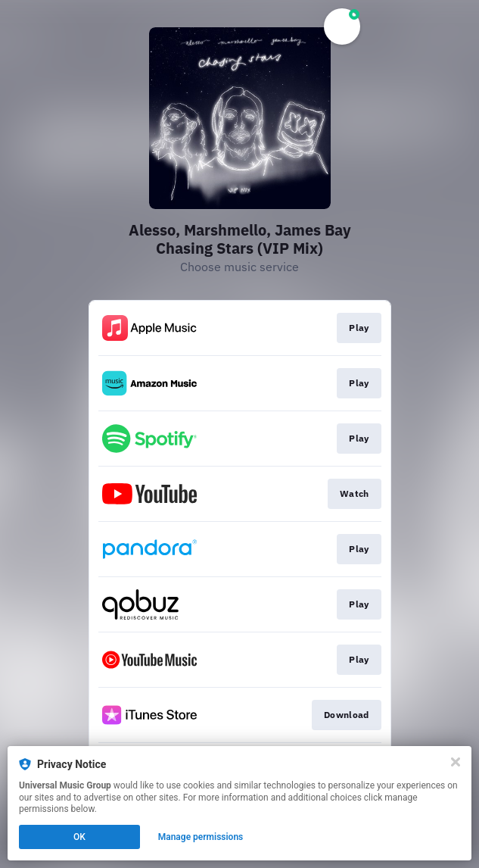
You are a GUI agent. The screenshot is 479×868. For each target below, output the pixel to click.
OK (79, 837)
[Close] (456, 762)
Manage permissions (201, 837)
